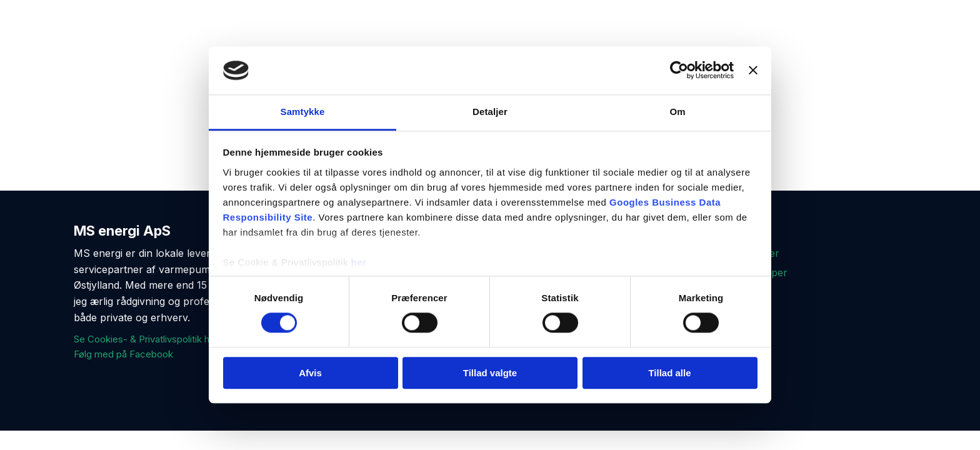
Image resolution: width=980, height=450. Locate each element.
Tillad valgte (490, 373)
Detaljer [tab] (490, 112)
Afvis (310, 373)
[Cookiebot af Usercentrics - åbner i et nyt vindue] (679, 71)
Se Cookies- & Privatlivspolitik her (146, 339)
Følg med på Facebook (123, 354)
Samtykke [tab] (303, 112)
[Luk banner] (753, 71)
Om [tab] (677, 112)
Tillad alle (669, 373)
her (359, 262)
